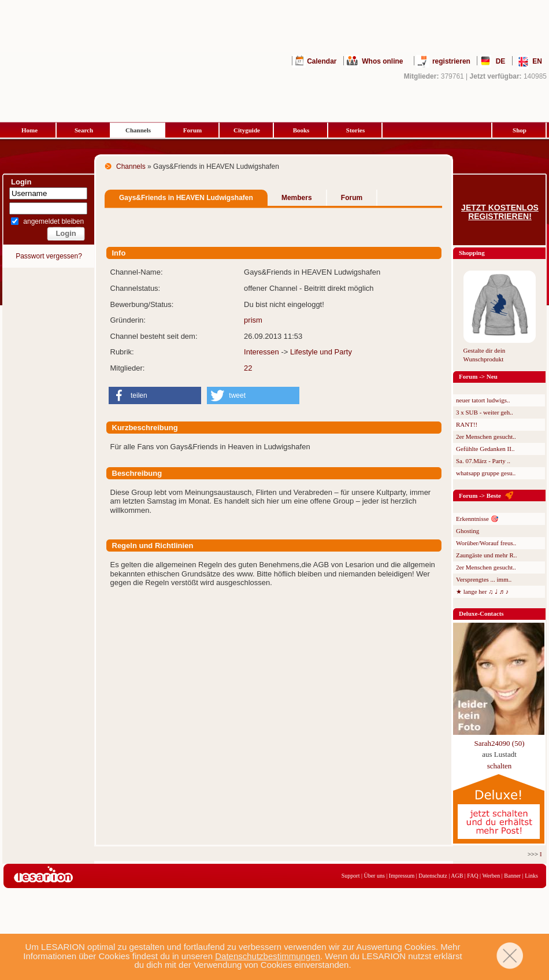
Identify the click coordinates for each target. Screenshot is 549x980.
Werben (491, 876)
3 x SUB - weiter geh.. (485, 412)
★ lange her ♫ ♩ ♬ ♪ (482, 591)
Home (29, 130)
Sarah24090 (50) (499, 743)
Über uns (374, 876)
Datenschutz (433, 876)
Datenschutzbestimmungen (268, 956)
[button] (155, 395)
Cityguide (247, 130)
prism (253, 320)
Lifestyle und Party (321, 352)
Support (351, 876)
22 (248, 368)
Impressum (402, 876)
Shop (520, 130)
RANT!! (467, 424)
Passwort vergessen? (49, 256)
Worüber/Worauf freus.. (486, 543)
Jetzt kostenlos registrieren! (500, 212)
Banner (512, 876)
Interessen (261, 352)
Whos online (382, 61)
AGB (457, 876)
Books (301, 130)
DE (501, 61)
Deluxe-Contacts (481, 613)
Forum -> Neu (478, 376)
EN (537, 61)
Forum (192, 130)
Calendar (322, 61)
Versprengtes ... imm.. (484, 579)
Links (531, 876)
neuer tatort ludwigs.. (483, 400)
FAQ (472, 876)
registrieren (451, 61)
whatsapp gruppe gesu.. (486, 473)
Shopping (472, 253)
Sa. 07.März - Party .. (483, 461)
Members (297, 198)
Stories (355, 130)
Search (84, 130)
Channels (138, 130)
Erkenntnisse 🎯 (477, 519)
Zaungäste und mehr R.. (486, 555)
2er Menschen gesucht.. (486, 437)
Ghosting (468, 531)
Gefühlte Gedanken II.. (485, 449)
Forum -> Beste (480, 495)
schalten (500, 766)
